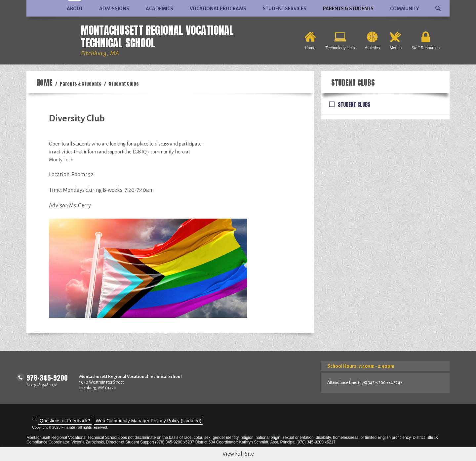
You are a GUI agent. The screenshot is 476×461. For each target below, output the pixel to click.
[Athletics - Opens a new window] (372, 41)
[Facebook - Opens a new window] (31, 454)
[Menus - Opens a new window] (396, 41)
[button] (438, 6)
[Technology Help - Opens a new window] (340, 41)
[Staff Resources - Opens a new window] (426, 41)
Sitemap (414, 455)
